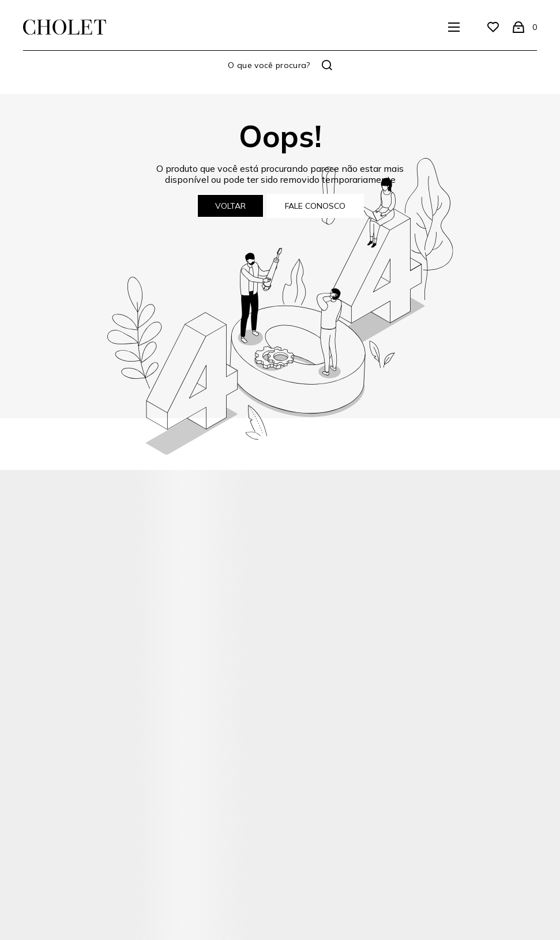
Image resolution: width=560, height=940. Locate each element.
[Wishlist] (493, 27)
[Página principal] (65, 27)
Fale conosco (315, 206)
